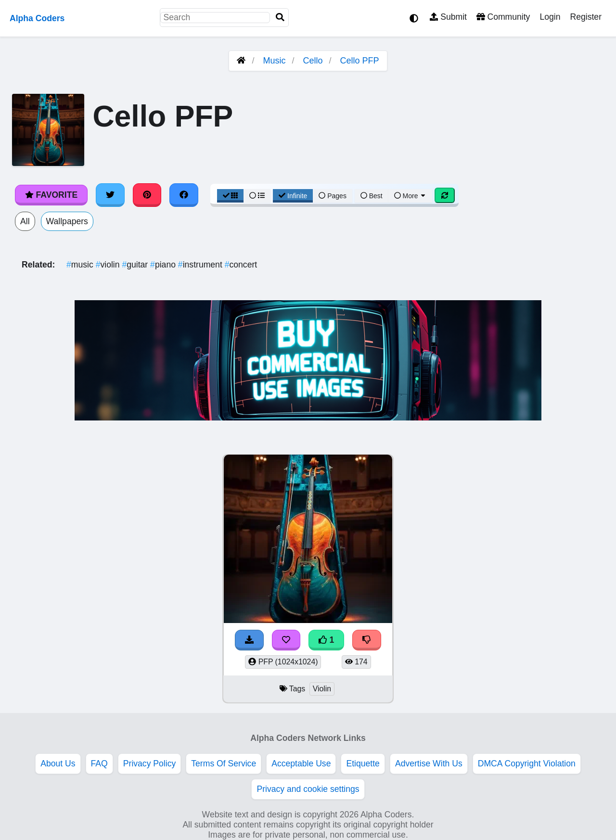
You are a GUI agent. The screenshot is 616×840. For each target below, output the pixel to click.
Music (274, 61)
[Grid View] (231, 196)
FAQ (99, 764)
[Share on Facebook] (184, 195)
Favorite (51, 195)
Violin (322, 689)
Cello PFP (360, 61)
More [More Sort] (411, 196)
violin (109, 265)
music (81, 265)
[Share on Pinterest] (147, 195)
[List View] (257, 196)
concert (241, 265)
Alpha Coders (37, 18)
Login (550, 17)
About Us (58, 764)
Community (503, 17)
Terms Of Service (224, 764)
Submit (448, 17)
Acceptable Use (301, 764)
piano (164, 265)
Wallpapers (67, 221)
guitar (136, 265)
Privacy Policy (150, 764)
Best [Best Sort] (372, 196)
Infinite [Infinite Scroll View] (293, 196)
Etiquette (363, 764)
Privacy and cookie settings (308, 789)
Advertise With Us (429, 764)
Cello (313, 61)
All (25, 221)
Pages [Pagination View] (333, 196)
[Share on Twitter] (110, 195)
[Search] (280, 18)
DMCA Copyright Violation (527, 764)
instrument (201, 265)
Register (586, 17)
